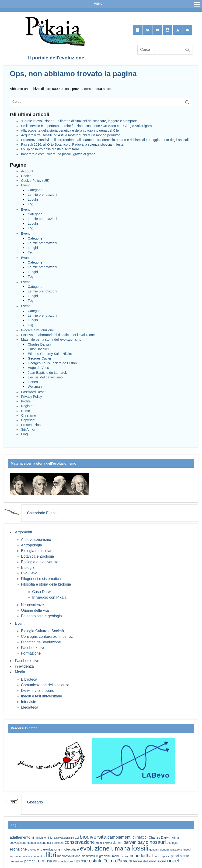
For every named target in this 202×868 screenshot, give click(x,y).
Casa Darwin (43, 592)
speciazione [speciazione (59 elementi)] (66, 861)
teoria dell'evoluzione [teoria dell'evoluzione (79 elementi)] (150, 861)
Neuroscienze (32, 605)
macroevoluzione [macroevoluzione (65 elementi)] (69, 856)
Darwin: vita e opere (38, 691)
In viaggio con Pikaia (49, 597)
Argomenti (23, 532)
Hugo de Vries (38, 368)
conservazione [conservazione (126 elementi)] (80, 842)
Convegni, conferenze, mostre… (48, 636)
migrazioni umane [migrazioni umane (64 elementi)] (108, 856)
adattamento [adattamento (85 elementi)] (20, 837)
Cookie (26, 176)
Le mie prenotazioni (42, 195)
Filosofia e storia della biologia (46, 584)
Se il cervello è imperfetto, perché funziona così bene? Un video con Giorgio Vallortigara (86, 126)
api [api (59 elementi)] (77, 838)
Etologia (28, 568)
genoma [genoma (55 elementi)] (154, 850)
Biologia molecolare (37, 551)
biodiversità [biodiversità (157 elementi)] (93, 837)
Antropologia (31, 545)
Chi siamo (28, 415)
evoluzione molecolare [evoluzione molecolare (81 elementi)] (61, 849)
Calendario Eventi (42, 513)
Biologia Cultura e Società (42, 631)
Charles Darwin (39, 344)
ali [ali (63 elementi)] (33, 838)
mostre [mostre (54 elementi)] (125, 856)
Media (20, 672)
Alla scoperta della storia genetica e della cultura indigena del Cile (70, 130)
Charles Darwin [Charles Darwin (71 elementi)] (160, 837)
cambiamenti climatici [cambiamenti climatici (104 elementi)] (128, 837)
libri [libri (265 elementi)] (51, 855)
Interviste (29, 702)
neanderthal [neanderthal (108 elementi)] (141, 856)
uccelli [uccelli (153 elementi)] (174, 861)
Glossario (35, 802)
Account (27, 171)
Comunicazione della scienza (45, 685)
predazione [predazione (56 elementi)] (17, 861)
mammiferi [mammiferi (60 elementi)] (88, 856)
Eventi (26, 185)
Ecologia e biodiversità (40, 562)
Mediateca (30, 707)
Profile (26, 401)
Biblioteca (29, 679)
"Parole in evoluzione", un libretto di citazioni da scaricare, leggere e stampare (79, 121)
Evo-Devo (29, 573)
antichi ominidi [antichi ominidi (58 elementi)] (44, 838)
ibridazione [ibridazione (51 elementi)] (177, 850)
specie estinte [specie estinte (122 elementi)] (89, 861)
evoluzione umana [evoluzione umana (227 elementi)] (105, 848)
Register (27, 406)
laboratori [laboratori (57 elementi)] (39, 856)
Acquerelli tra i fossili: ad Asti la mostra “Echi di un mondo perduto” (70, 135)
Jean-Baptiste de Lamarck (47, 373)
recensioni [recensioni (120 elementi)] (47, 861)
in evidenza (24, 666)
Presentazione (32, 425)
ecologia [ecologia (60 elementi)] (172, 843)
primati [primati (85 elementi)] (30, 861)
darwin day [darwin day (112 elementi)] (134, 842)
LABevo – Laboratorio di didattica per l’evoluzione (58, 335)
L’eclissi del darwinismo (45, 377)
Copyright (28, 420)
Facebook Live (33, 648)
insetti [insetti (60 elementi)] (187, 850)
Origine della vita (35, 610)
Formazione (31, 653)
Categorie (35, 190)
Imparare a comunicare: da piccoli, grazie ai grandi (59, 154)
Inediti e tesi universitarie (42, 696)
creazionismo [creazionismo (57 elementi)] (104, 843)
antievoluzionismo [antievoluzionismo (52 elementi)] (64, 838)
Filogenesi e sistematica (41, 579)
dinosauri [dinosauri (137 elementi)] (156, 842)
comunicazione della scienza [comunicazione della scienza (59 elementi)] (45, 843)
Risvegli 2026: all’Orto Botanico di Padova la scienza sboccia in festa (72, 144)
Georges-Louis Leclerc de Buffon (52, 363)
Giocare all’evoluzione (37, 330)
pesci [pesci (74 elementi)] (175, 856)
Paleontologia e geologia (41, 616)
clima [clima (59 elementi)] (175, 838)
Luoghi (33, 199)
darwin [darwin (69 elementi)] (118, 843)
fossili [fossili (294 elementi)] (140, 848)
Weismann (36, 387)
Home (25, 411)
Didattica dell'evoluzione (41, 642)
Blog (24, 434)
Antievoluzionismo (36, 540)
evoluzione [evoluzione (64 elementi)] (35, 849)
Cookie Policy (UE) (35, 181)
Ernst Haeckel (38, 349)
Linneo (33, 382)
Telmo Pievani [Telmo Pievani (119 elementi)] (118, 861)
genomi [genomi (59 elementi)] (165, 850)
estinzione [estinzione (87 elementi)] (18, 849)
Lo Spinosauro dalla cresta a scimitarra (50, 149)
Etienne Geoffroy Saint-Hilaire (50, 354)
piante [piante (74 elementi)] (185, 856)
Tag (30, 204)
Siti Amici (28, 429)
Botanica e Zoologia (37, 556)
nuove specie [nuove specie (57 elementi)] (162, 856)
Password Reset (33, 392)
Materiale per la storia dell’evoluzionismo (51, 340)
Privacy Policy (31, 397)
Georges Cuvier (40, 358)
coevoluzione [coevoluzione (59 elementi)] (18, 843)
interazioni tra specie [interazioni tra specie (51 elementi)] (21, 856)
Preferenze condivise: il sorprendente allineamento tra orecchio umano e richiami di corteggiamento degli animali (105, 140)
